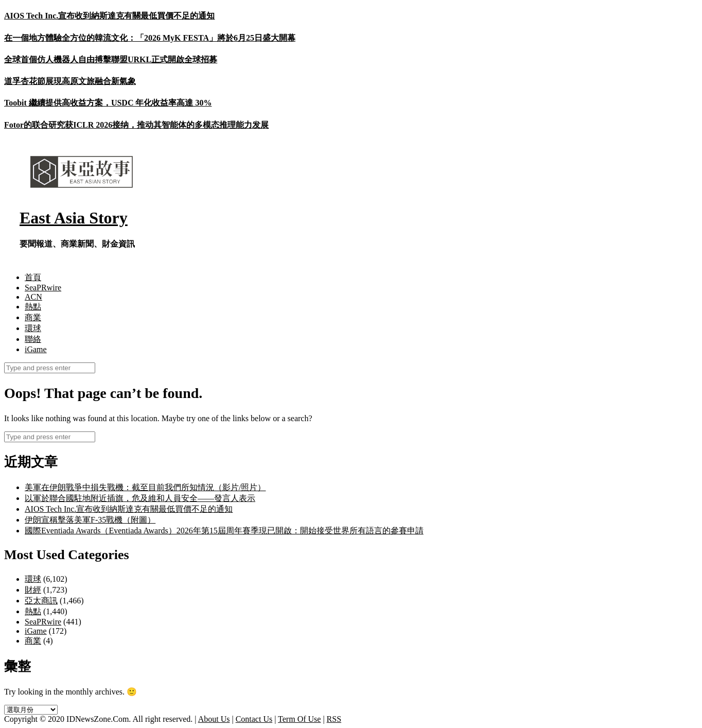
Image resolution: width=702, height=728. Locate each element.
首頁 (33, 277)
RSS (334, 719)
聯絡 (33, 339)
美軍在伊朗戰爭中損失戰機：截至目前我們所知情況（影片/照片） (145, 487)
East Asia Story (74, 218)
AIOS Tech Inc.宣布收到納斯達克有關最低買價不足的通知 (109, 16)
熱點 (33, 307)
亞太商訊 (41, 601)
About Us (214, 719)
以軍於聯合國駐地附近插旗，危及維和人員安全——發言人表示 (140, 498)
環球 (33, 328)
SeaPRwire (43, 288)
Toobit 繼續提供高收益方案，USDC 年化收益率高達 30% (108, 103)
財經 (33, 590)
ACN (33, 297)
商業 (33, 317)
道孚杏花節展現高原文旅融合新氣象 (70, 81)
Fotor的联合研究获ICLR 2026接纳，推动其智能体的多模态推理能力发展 (136, 125)
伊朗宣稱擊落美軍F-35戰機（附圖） (90, 520)
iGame (36, 349)
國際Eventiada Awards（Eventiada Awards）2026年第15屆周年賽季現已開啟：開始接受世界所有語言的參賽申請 (224, 531)
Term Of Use (299, 719)
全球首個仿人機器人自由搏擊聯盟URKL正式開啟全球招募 (111, 59)
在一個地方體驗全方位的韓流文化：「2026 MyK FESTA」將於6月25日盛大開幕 (150, 38)
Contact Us (254, 719)
